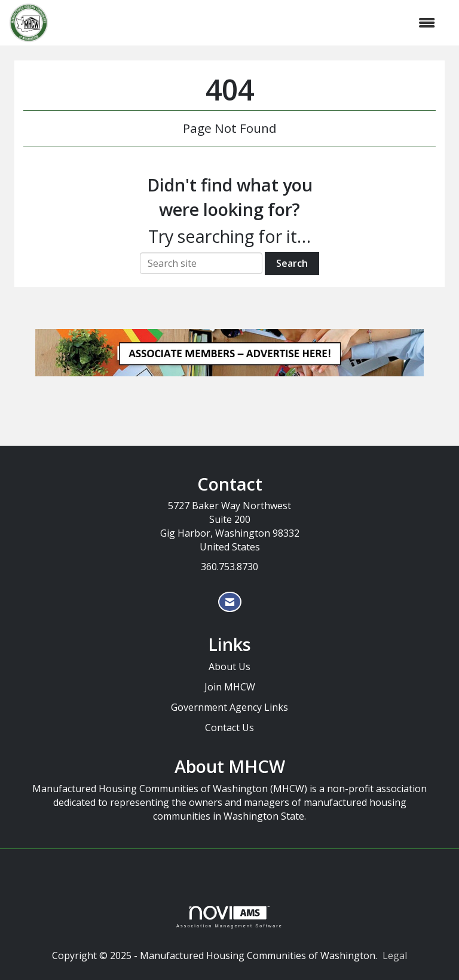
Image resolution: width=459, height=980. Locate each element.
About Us (229, 666)
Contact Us (229, 728)
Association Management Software (229, 917)
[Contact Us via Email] (230, 602)
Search (292, 263)
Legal (395, 955)
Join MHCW (230, 687)
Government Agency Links (229, 707)
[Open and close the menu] (248, 23)
